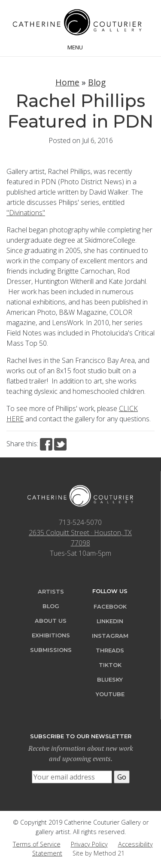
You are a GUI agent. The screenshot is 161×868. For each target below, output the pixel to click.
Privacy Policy (89, 844)
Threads (110, 650)
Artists (51, 592)
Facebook (110, 607)
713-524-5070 (80, 522)
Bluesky (110, 680)
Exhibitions (51, 635)
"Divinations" (26, 213)
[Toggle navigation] (80, 46)
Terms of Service (37, 844)
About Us (51, 621)
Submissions (51, 650)
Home (67, 82)
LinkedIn (110, 621)
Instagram (110, 636)
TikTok (110, 665)
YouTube (110, 694)
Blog (97, 82)
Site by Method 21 (99, 853)
